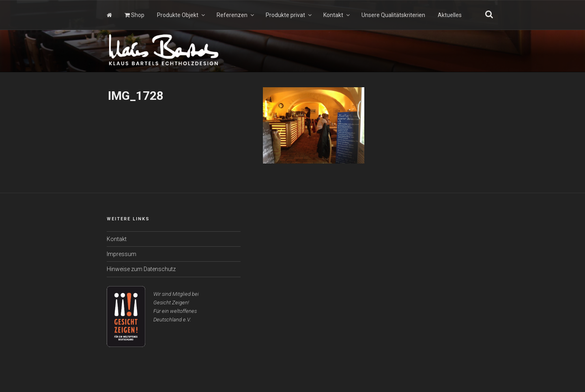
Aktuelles (450, 15)
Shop (134, 15)
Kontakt (337, 15)
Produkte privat (289, 15)
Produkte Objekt (182, 15)
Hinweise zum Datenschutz (141, 269)
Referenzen (236, 15)
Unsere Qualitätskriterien (393, 15)
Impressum (122, 254)
